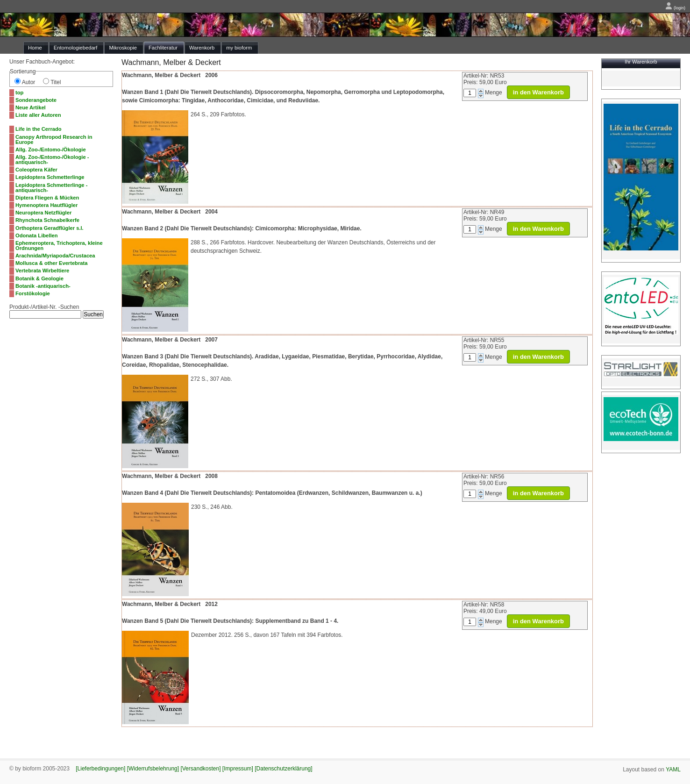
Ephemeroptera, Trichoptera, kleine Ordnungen (59, 246)
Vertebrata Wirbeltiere (42, 271)
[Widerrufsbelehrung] (153, 769)
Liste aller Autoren (38, 115)
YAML (673, 770)
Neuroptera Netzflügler (43, 213)
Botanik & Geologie (39, 278)
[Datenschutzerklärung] (283, 769)
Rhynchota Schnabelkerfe (47, 220)
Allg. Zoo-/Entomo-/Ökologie (51, 150)
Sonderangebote (36, 100)
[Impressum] (238, 769)
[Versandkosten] (200, 769)
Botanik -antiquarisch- (43, 286)
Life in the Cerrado (39, 129)
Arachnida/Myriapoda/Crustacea (55, 256)
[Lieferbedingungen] (100, 769)
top (19, 93)
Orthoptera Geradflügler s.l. (50, 228)
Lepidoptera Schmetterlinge (50, 177)
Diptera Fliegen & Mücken (47, 198)
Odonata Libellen (37, 235)
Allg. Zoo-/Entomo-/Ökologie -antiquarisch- (52, 160)
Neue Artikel (31, 107)
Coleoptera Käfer (36, 170)
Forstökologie (33, 293)
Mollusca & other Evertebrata (51, 263)
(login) (675, 8)
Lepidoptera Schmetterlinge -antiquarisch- (51, 188)
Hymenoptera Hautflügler (46, 205)
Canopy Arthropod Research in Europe (54, 139)
